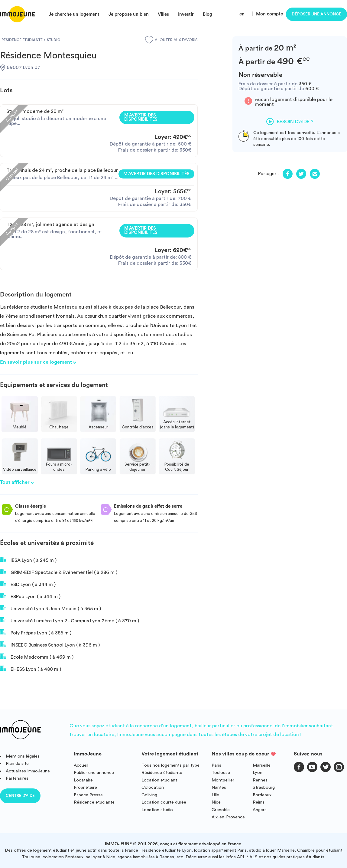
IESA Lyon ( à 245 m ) (28, 560)
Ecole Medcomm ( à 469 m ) (37, 657)
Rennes (260, 780)
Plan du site (17, 763)
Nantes (219, 787)
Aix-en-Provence (228, 817)
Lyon (258, 773)
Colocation (153, 787)
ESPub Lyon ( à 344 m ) (30, 596)
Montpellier (223, 780)
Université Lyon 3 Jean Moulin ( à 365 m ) (50, 608)
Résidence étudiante (94, 802)
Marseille (262, 765)
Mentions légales (23, 756)
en (242, 14)
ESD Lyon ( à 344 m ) (28, 584)
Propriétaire (85, 787)
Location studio (157, 810)
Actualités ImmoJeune (28, 771)
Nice (216, 802)
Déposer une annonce (316, 14)
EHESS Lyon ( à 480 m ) (31, 669)
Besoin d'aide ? (290, 122)
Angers (260, 810)
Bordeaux (262, 795)
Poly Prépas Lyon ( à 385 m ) (36, 632)
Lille (215, 795)
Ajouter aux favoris (171, 40)
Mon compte (269, 14)
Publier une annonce (94, 773)
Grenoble (221, 810)
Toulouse (221, 773)
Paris (216, 765)
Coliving (149, 795)
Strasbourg (264, 787)
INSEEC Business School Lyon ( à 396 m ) (50, 644)
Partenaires (17, 778)
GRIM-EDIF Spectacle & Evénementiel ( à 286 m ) (59, 572)
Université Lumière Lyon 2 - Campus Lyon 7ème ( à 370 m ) (70, 620)
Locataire (83, 780)
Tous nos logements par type (170, 765)
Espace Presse (88, 795)
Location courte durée (164, 802)
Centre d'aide (20, 796)
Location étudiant (159, 780)
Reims (259, 802)
